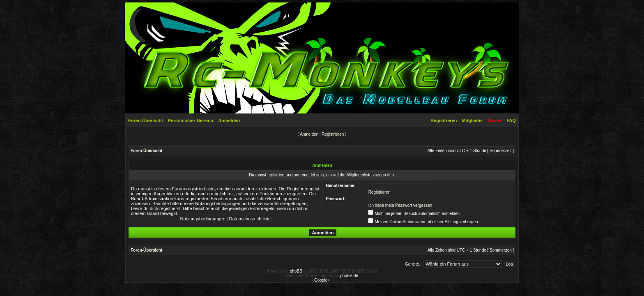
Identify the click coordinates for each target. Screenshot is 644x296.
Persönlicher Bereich (191, 120)
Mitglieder (472, 120)
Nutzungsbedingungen (202, 219)
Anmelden (229, 120)
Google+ (322, 280)
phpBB (296, 271)
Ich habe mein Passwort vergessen (400, 205)
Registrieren (444, 120)
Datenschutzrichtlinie (250, 219)
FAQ (511, 120)
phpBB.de (349, 276)
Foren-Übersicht (146, 120)
